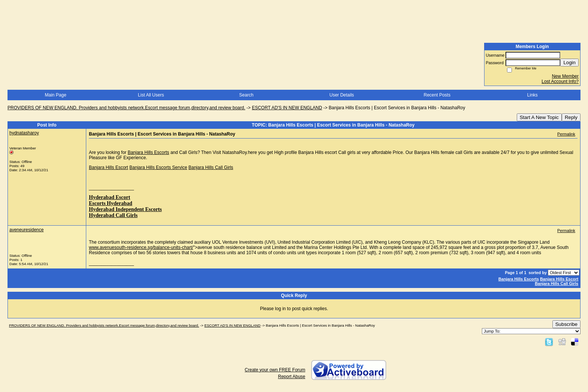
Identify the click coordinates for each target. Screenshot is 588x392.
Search (246, 95)
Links (532, 95)
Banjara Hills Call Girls (211, 167)
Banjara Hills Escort (109, 167)
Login (569, 63)
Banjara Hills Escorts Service (158, 167)
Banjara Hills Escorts (148, 152)
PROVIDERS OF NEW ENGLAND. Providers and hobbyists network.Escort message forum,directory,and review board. (126, 108)
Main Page (55, 95)
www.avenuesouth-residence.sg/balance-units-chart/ (141, 247)
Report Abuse (292, 377)
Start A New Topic (539, 117)
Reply (571, 117)
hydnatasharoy (24, 133)
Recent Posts (437, 95)
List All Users (151, 95)
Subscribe (566, 324)
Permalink (566, 134)
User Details (341, 95)
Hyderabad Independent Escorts (125, 209)
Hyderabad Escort (109, 197)
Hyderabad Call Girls (113, 215)
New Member (565, 76)
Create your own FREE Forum (275, 370)
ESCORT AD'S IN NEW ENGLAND (287, 108)
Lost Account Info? (560, 81)
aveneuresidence (26, 230)
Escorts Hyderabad (111, 203)
